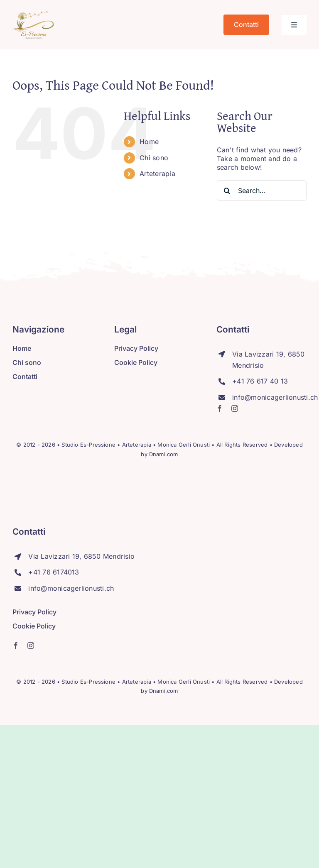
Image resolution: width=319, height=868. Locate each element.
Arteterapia (157, 174)
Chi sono (154, 158)
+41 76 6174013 (54, 572)
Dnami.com (164, 454)
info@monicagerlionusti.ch (275, 397)
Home (149, 142)
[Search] (227, 191)
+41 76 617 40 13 (260, 381)
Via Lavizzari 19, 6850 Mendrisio (81, 556)
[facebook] (220, 408)
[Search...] (262, 191)
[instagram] (235, 408)
